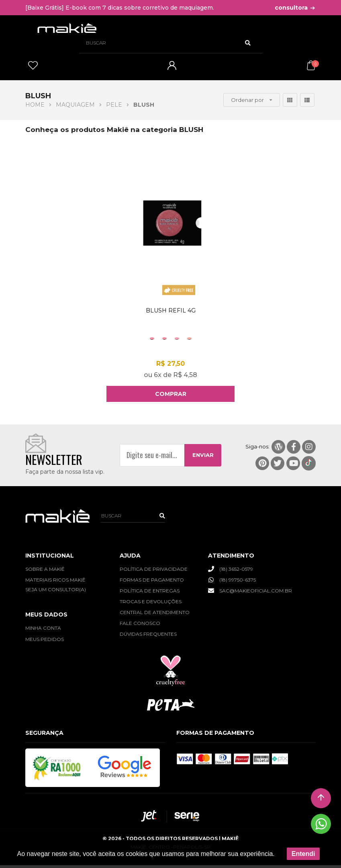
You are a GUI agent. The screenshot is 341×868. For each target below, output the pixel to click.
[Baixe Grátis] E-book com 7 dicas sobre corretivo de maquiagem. (120, 8)
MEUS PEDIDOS (45, 642)
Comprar (171, 397)
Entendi (303, 854)
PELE (114, 105)
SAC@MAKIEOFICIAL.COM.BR (250, 593)
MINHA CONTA (43, 631)
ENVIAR (203, 458)
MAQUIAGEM (75, 105)
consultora (295, 8)
